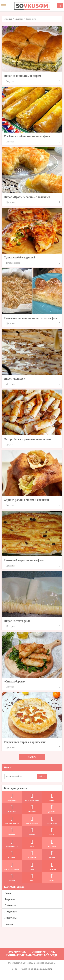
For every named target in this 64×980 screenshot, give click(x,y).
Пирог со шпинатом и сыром (22, 76)
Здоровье (10, 899)
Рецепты (19, 19)
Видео (8, 893)
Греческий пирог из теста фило (24, 560)
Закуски (10, 81)
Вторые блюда (13, 263)
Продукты (10, 918)
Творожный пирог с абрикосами (25, 742)
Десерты (10, 202)
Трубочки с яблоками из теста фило (27, 136)
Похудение (11, 912)
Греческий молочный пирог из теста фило (31, 318)
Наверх (32, 757)
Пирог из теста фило (17, 621)
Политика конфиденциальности (37, 969)
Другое (10, 445)
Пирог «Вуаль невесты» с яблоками (27, 197)
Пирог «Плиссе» (14, 379)
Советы (9, 924)
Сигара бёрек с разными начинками (27, 439)
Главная (8, 19)
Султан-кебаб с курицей (19, 257)
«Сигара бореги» (15, 681)
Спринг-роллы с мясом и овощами (26, 500)
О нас (14, 969)
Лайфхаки (10, 905)
